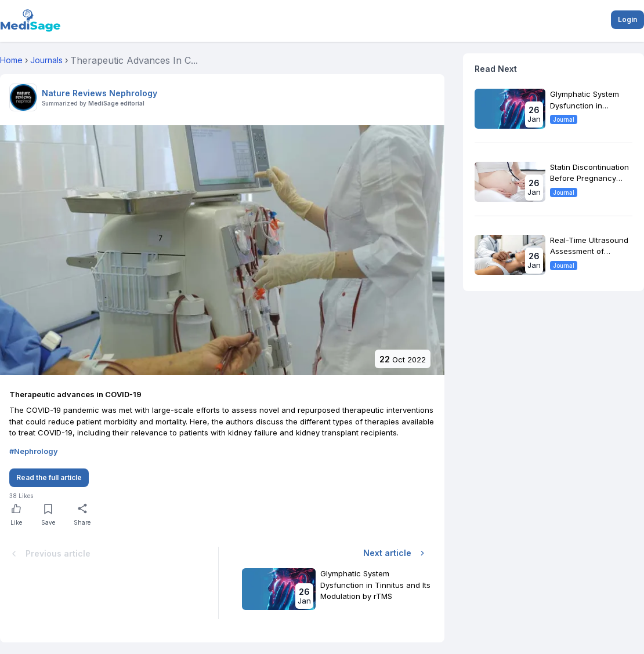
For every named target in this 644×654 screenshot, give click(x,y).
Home (11, 60)
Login (627, 19)
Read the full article (49, 477)
